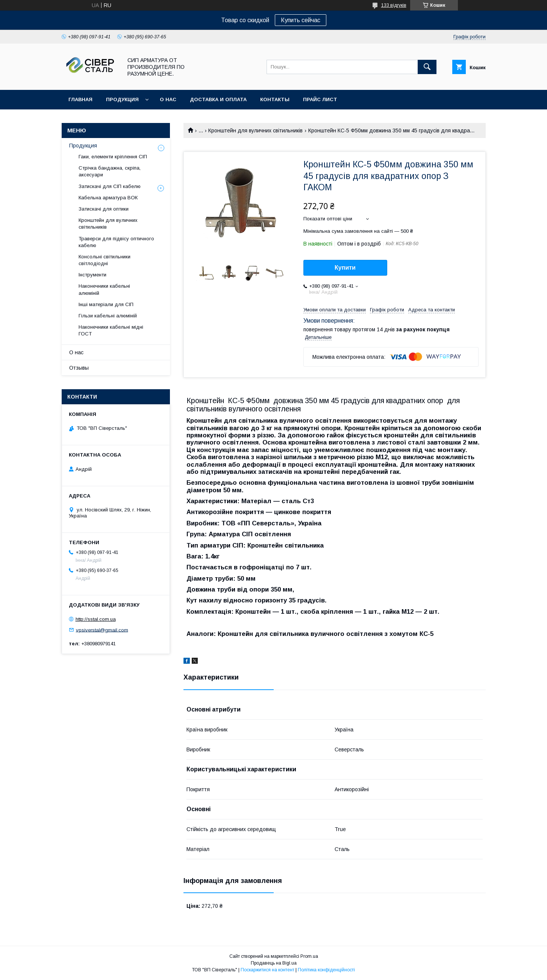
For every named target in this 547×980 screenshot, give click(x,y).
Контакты (275, 99)
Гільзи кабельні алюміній (108, 316)
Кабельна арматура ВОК (108, 198)
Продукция (122, 99)
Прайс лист (320, 99)
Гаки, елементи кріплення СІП (113, 157)
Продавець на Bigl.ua (274, 963)
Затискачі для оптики (104, 209)
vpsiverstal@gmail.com (102, 630)
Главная (80, 99)
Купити (345, 268)
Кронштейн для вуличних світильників (255, 130)
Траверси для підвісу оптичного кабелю (116, 242)
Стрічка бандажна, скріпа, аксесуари (110, 171)
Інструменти (92, 275)
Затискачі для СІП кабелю (110, 186)
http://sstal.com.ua (96, 619)
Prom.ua (309, 956)
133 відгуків (394, 5)
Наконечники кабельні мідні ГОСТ (111, 330)
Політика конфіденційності (326, 970)
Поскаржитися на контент (267, 970)
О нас (168, 99)
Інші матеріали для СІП (106, 304)
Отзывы (79, 368)
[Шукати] (427, 67)
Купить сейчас (301, 20)
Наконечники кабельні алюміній (104, 289)
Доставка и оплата (218, 99)
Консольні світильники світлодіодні (105, 260)
